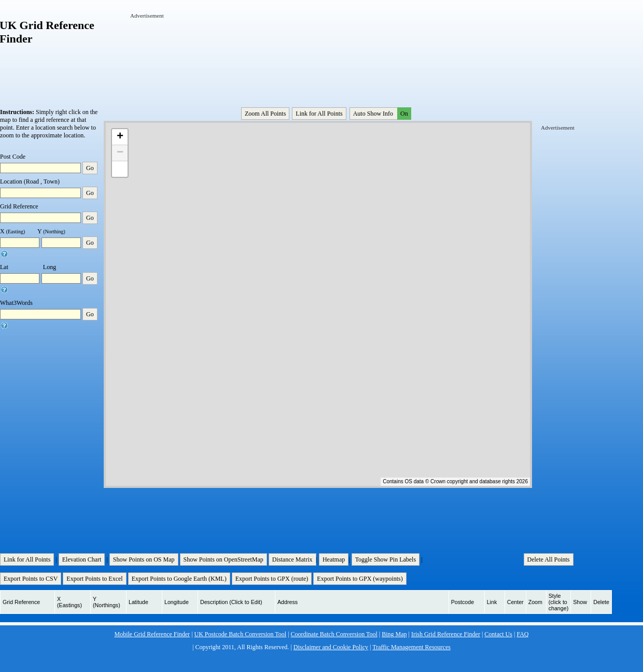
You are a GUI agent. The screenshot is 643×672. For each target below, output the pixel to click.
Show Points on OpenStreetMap (223, 559)
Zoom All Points (265, 114)
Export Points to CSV (31, 579)
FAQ (522, 634)
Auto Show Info (381, 114)
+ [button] (120, 137)
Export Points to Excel (94, 579)
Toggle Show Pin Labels (386, 559)
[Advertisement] (162, 51)
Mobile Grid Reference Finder (152, 634)
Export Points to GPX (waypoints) (360, 579)
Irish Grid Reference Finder (446, 634)
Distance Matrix (292, 559)
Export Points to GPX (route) (272, 579)
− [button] (120, 153)
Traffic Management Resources (411, 647)
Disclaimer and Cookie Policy (331, 647)
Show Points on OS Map (144, 559)
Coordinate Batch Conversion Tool (334, 634)
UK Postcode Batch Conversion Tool (241, 634)
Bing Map (394, 634)
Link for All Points (319, 114)
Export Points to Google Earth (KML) (179, 579)
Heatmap (334, 559)
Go (90, 168)
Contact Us (498, 634)
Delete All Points (549, 559)
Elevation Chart (82, 559)
